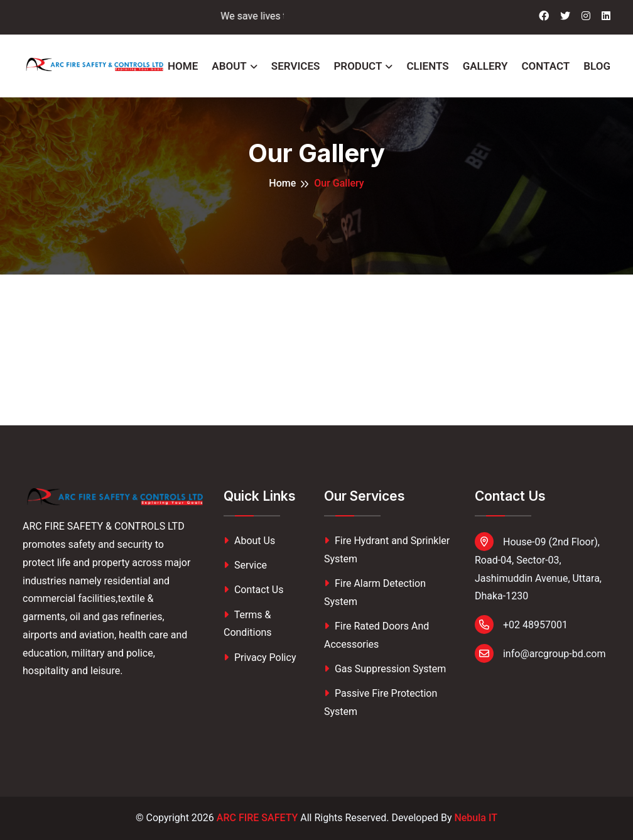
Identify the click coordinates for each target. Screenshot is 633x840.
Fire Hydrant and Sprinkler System (387, 550)
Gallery (485, 66)
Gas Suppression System (385, 669)
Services (296, 66)
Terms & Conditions (248, 624)
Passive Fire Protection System (381, 702)
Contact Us (254, 590)
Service (245, 565)
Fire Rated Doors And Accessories (376, 635)
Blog (597, 66)
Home (183, 66)
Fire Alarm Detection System (375, 592)
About (229, 66)
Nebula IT (476, 818)
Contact (545, 66)
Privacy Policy (260, 657)
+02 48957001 (521, 625)
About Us (249, 541)
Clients (427, 66)
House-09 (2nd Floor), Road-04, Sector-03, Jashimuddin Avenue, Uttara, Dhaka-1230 (538, 567)
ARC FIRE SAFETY (257, 818)
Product (358, 66)
